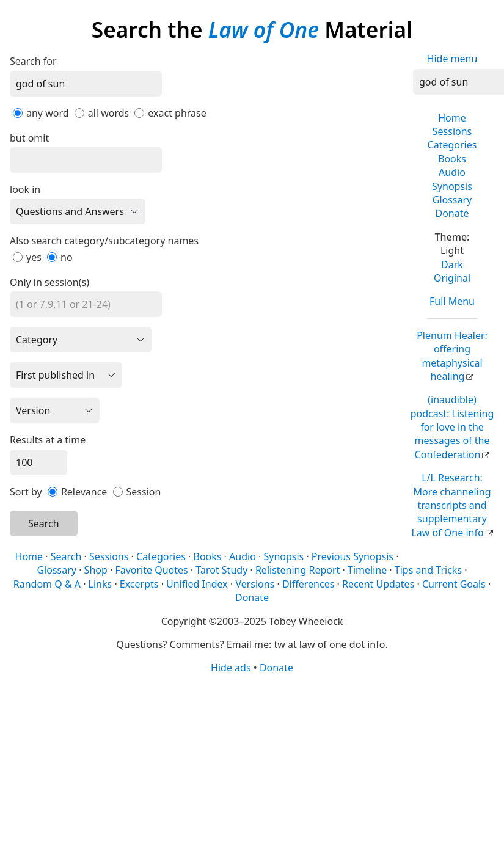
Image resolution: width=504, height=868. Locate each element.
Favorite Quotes (151, 570)
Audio (452, 172)
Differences (308, 584)
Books (452, 159)
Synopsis (452, 186)
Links (100, 584)
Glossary (452, 200)
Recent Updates (378, 584)
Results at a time (48, 440)
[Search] (86, 84)
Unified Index (197, 584)
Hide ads (231, 668)
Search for (33, 61)
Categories (452, 145)
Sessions (452, 131)
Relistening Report (298, 570)
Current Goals (454, 584)
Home (452, 118)
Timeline (367, 570)
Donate (452, 213)
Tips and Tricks (428, 570)
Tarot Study (221, 570)
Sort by (26, 492)
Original (452, 278)
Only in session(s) (49, 282)
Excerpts (139, 584)
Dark (452, 264)
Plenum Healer (452, 356)
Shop (96, 570)
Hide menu (452, 59)
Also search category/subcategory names (104, 241)
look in (25, 189)
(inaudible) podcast (452, 427)
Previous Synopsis (352, 556)
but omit (29, 138)
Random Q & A (47, 584)
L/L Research (451, 505)
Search (44, 523)
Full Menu (452, 301)
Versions (255, 584)
